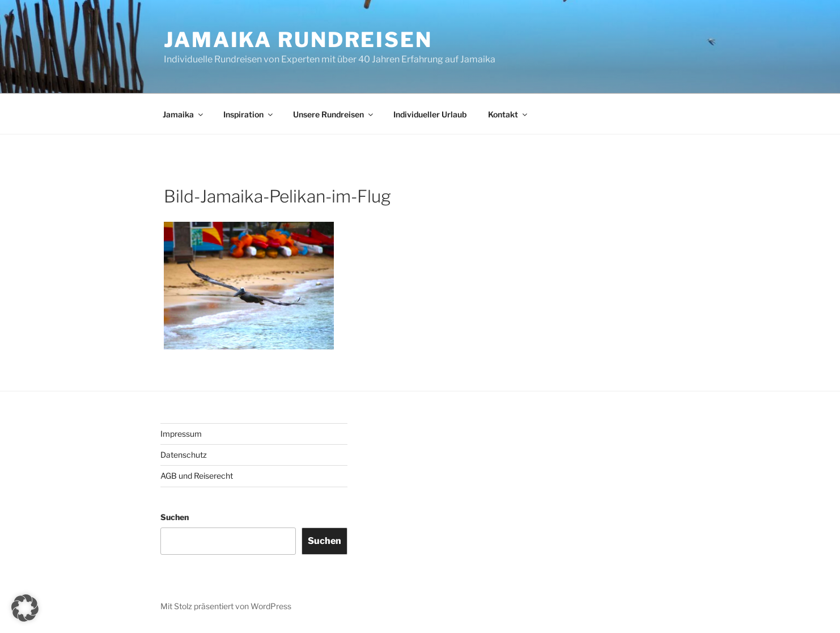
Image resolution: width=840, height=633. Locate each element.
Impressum (181, 434)
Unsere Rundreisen (334, 114)
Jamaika (184, 114)
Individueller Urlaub (430, 114)
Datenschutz (184, 455)
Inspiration (249, 114)
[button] (25, 608)
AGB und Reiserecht (197, 476)
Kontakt (508, 114)
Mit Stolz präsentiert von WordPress (226, 606)
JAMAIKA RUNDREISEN (298, 40)
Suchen (175, 517)
